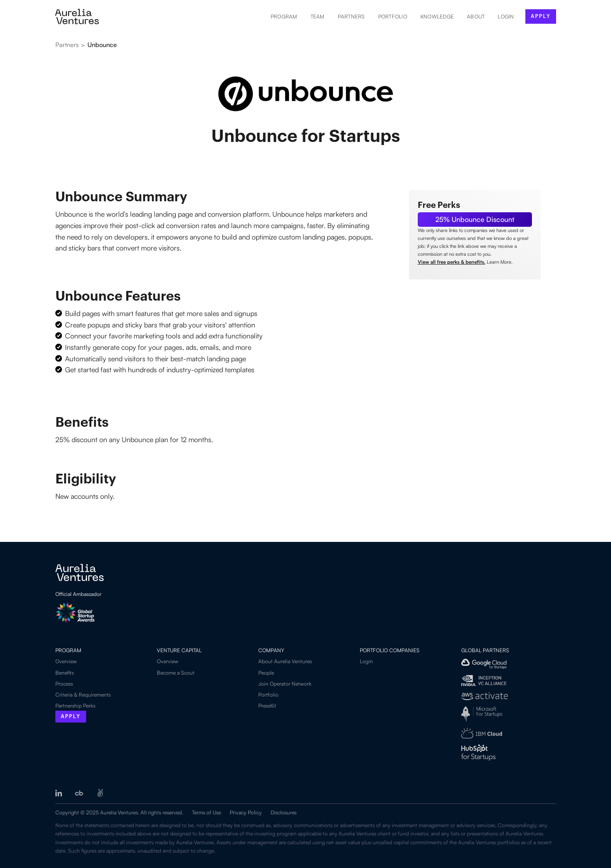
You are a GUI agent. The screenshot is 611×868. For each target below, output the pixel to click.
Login (366, 661)
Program (284, 16)
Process (64, 684)
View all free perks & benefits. (452, 262)
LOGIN (506, 16)
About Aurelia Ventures (285, 661)
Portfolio (393, 16)
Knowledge (437, 16)
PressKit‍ (267, 706)
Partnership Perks (75, 706)
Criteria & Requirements (83, 695)
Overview (66, 661)
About (476, 16)
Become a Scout (176, 673)
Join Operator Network (285, 684)
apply (541, 16)
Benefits (65, 673)
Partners (351, 16)
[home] (77, 16)
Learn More (499, 262)
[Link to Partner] (475, 220)
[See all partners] (102, 47)
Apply (71, 716)
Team (318, 16)
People (266, 673)
